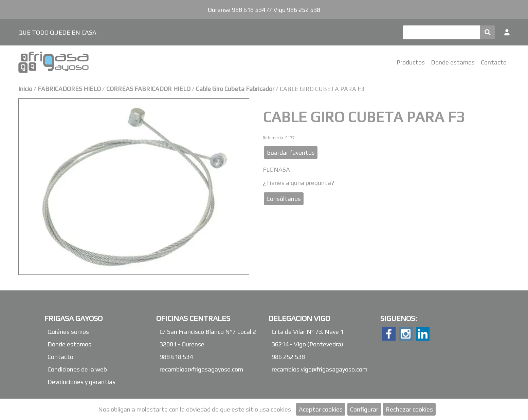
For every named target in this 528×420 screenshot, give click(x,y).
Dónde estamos (69, 344)
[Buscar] (441, 32)
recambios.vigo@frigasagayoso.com (320, 369)
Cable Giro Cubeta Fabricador (235, 89)
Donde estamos (453, 62)
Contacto (494, 62)
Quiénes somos (68, 332)
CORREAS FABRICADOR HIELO (148, 89)
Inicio (25, 89)
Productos (411, 62)
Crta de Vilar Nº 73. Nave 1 (308, 332)
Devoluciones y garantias (81, 382)
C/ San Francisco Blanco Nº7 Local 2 (208, 332)
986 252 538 (288, 357)
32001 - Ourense (182, 344)
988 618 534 (176, 357)
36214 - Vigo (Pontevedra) (307, 344)
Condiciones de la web (77, 369)
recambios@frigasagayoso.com (201, 369)
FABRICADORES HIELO (70, 89)
